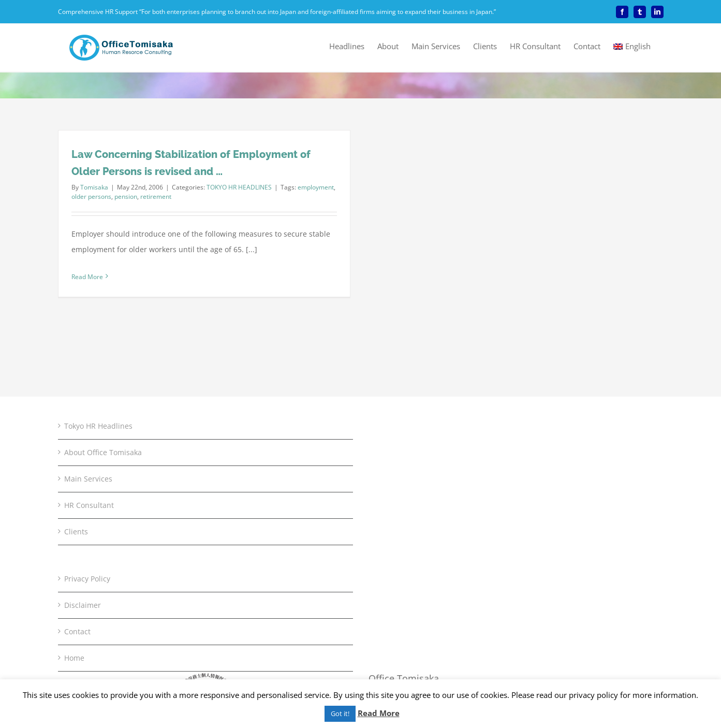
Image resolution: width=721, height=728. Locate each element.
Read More (379, 713)
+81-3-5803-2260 (423, 573)
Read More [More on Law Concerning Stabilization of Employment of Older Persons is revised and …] (87, 277)
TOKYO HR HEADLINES (239, 187)
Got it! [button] (340, 714)
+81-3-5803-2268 (413, 588)
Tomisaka (94, 187)
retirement (156, 196)
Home (74, 508)
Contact (77, 481)
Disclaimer (83, 455)
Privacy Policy (87, 428)
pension (126, 196)
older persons (91, 196)
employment (316, 187)
